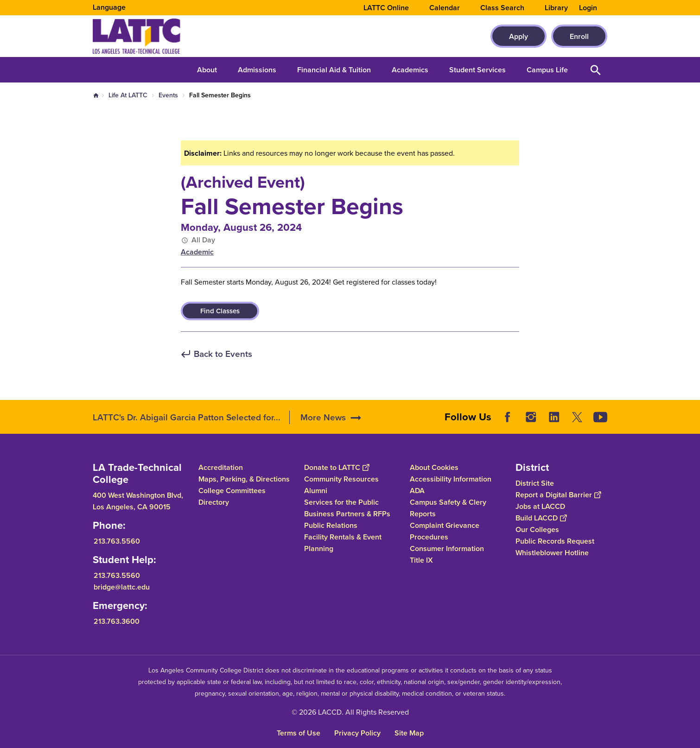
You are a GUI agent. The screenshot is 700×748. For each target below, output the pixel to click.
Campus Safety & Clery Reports (448, 508)
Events (168, 95)
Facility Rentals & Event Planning (343, 543)
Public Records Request (555, 541)
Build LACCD (541, 518)
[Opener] (691, 414)
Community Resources (341, 479)
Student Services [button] (477, 70)
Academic (197, 252)
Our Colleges (537, 529)
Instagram (531, 417)
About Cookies (434, 467)
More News (323, 417)
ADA (417, 491)
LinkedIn (554, 417)
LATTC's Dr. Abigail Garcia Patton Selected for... (187, 417)
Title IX (421, 560)
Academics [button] (410, 70)
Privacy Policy (357, 733)
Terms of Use (299, 733)
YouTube (600, 417)
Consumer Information (447, 548)
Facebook (508, 417)
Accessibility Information (451, 479)
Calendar (445, 8)
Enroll (579, 36)
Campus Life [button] (547, 70)
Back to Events (223, 354)
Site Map (409, 733)
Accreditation (221, 467)
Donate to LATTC (337, 467)
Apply (519, 36)
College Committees (232, 491)
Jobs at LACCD (540, 506)
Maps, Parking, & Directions (244, 479)
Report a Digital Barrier (558, 495)
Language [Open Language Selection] (109, 7)
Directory (214, 502)
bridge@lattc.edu (122, 587)
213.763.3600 (117, 621)
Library (556, 8)
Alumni (316, 491)
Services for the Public (341, 502)
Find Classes (220, 311)
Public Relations (331, 525)
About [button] (207, 70)
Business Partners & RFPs (347, 514)
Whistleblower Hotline (552, 553)
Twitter (577, 417)
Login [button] (588, 8)
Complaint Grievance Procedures (445, 531)
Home (96, 95)
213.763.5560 (117, 541)
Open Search (596, 70)
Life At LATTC (128, 95)
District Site (535, 483)
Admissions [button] (257, 70)
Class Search (502, 8)
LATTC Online (386, 8)
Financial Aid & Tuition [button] (334, 70)
